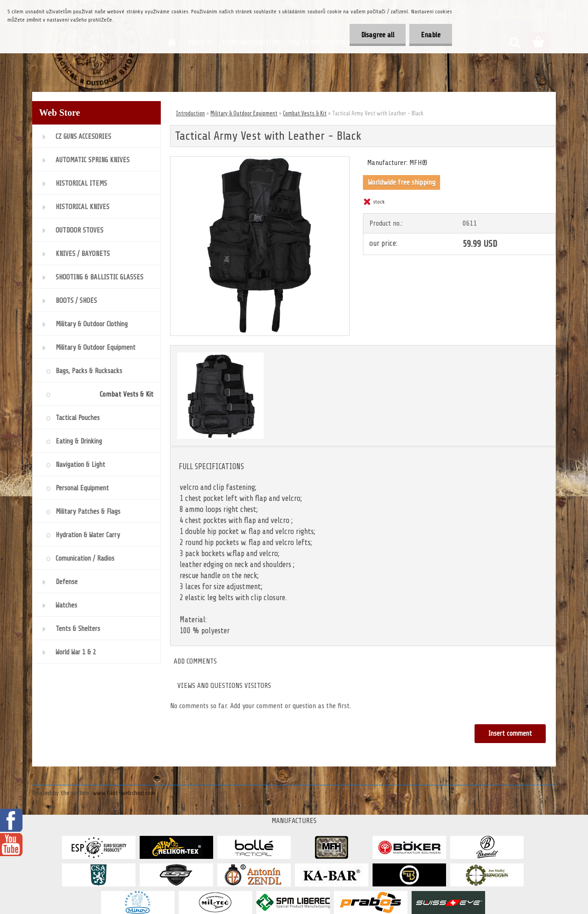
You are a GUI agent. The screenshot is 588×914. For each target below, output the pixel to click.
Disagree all (377, 35)
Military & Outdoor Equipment (244, 113)
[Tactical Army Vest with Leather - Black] (260, 160)
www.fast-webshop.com (124, 793)
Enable (431, 35)
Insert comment (510, 734)
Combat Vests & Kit (305, 113)
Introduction (190, 113)
